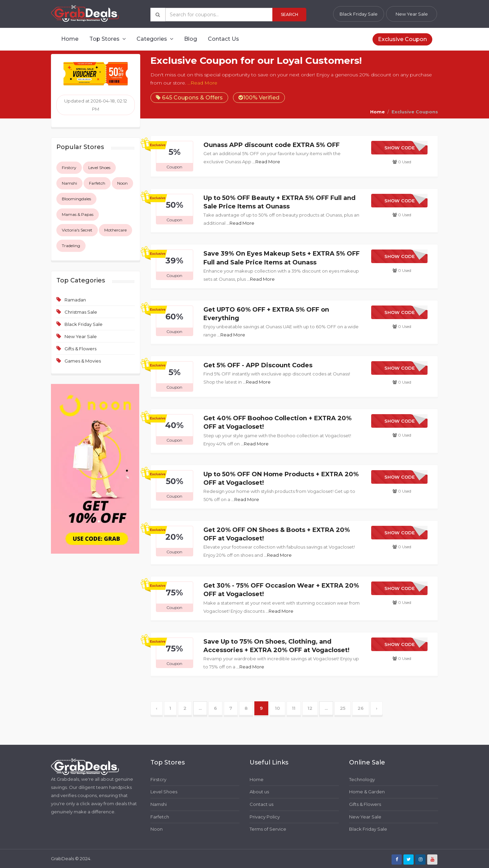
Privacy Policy (265, 817)
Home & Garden (367, 792)
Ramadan (75, 300)
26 (361, 708)
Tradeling (71, 246)
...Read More (202, 83)
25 (343, 708)
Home (70, 39)
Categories (155, 39)
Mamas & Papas (78, 214)
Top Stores (107, 39)
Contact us (261, 804)
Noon (122, 183)
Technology (362, 779)
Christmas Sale (81, 312)
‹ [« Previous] (157, 708)
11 (294, 708)
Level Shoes (99, 168)
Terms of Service (268, 829)
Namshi (69, 183)
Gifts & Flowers (80, 349)
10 (277, 708)
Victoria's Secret (77, 230)
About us (259, 792)
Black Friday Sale (359, 14)
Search (289, 14)
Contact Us (223, 39)
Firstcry (69, 168)
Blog (191, 39)
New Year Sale (412, 14)
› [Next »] (377, 708)
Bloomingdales (76, 199)
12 (310, 708)
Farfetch (97, 183)
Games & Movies (83, 361)
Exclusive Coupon (402, 39)
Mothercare (115, 230)
